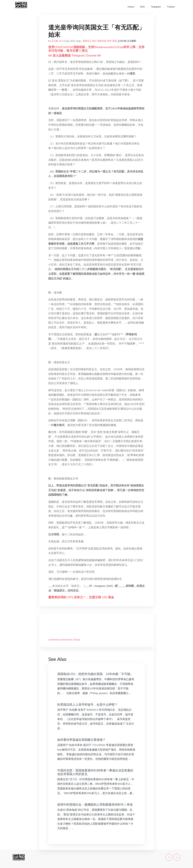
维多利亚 (102, 41)
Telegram (156, 7)
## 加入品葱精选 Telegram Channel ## (75, 55)
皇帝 (109, 41)
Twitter (171, 7)
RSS (142, 7)
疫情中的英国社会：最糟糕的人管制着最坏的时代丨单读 (95, 804)
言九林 (55, 41)
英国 (114, 41)
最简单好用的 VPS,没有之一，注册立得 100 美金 (81, 597)
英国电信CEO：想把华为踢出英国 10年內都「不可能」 (95, 674)
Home (131, 7)
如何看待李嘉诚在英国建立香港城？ (81, 740)
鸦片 (95, 41)
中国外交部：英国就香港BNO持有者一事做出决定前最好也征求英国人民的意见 (95, 772)
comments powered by (64, 640)
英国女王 (87, 41)
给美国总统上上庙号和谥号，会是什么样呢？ (87, 704)
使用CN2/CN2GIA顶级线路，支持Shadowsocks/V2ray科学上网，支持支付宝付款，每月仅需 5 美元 (96, 49)
